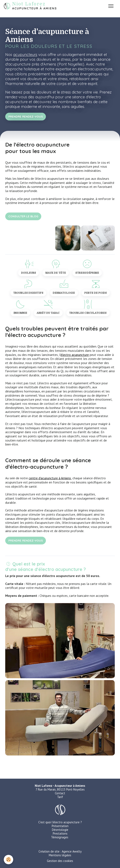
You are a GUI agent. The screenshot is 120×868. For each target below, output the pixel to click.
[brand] (30, 6)
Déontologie (60, 830)
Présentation (60, 826)
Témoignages (60, 837)
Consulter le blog (23, 216)
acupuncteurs (25, 55)
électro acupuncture (75, 355)
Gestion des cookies (60, 861)
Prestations (60, 833)
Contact (60, 793)
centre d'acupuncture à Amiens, (50, 478)
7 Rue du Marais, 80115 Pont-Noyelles (60, 789)
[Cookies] (8, 860)
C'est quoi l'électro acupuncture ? (60, 822)
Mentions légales (60, 855)
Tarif (60, 797)
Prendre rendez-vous (26, 116)
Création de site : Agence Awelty (60, 851)
